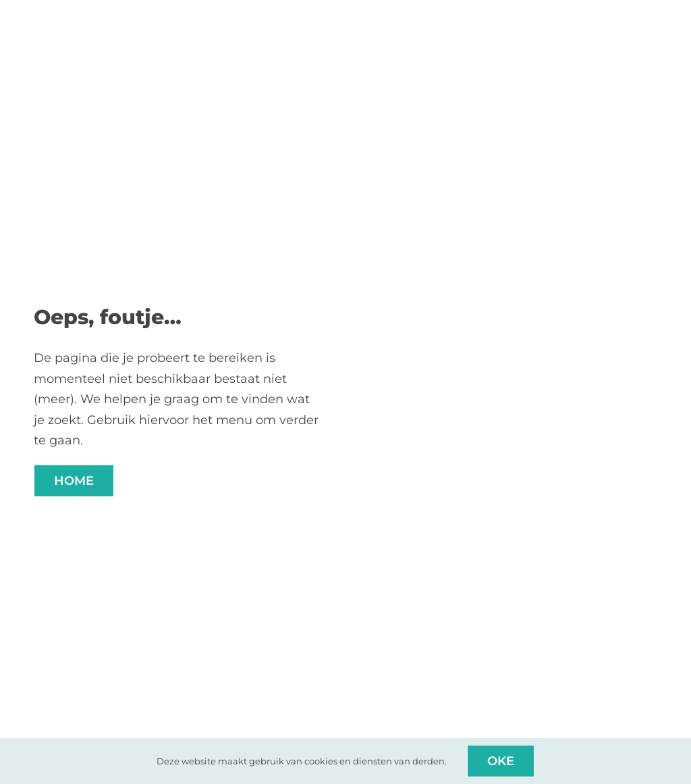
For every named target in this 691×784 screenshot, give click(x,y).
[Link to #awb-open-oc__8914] (653, 13)
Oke (501, 761)
